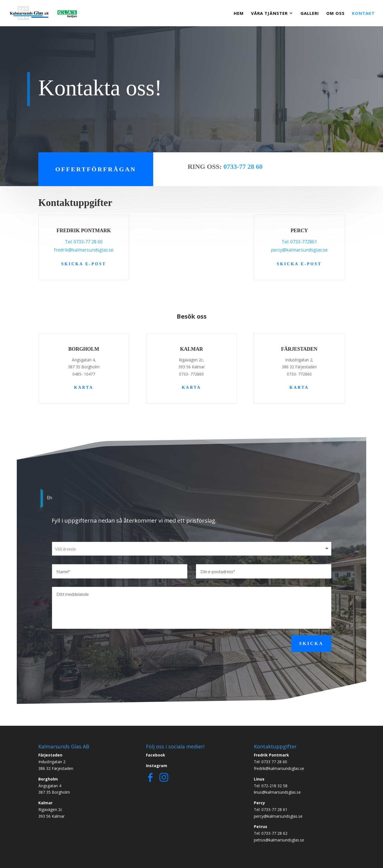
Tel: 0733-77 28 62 (271, 833)
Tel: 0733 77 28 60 (270, 762)
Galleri (310, 14)
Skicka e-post (84, 264)
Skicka (311, 643)
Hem (239, 14)
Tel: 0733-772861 (299, 242)
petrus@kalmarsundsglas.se (279, 840)
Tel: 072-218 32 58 (271, 786)
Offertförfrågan (96, 169)
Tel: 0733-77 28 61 (271, 809)
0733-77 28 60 (243, 167)
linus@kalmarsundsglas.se (277, 792)
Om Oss (335, 14)
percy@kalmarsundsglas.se (299, 250)
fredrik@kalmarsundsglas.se (84, 250)
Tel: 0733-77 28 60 (84, 242)
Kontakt (363, 14)
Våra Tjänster (269, 14)
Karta (84, 387)
